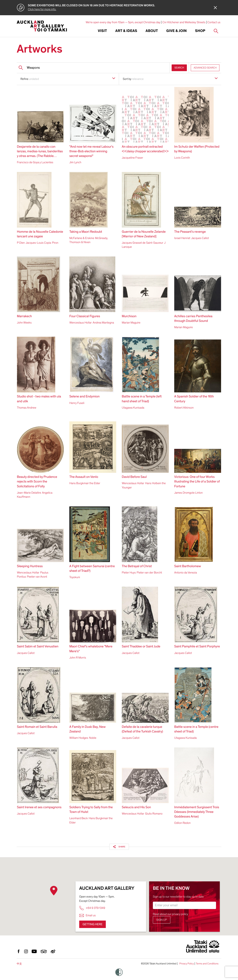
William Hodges (79, 738)
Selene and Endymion (84, 397)
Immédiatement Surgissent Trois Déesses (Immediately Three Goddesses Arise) (197, 812)
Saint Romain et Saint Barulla (37, 727)
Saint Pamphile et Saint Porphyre (197, 647)
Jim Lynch (75, 162)
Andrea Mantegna (103, 323)
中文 (19, 964)
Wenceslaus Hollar (81, 323)
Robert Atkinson (184, 408)
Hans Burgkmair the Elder (85, 483)
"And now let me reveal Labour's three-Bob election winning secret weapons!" (91, 151)
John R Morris (78, 658)
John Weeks (24, 323)
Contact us (214, 22)
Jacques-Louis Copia (38, 243)
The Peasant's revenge (190, 232)
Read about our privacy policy (171, 914)
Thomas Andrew (27, 408)
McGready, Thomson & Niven (89, 240)
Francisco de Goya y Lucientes (35, 162)
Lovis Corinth (182, 158)
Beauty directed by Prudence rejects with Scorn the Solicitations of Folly (37, 482)
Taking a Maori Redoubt (86, 232)
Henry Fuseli (77, 403)
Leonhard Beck (79, 818)
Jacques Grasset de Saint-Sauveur (143, 243)
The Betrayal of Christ (137, 566)
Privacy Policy (186, 964)
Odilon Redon (182, 823)
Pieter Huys (129, 573)
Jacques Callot (200, 238)
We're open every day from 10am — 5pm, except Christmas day (123, 22)
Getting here (93, 924)
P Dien (21, 243)
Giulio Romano (154, 814)
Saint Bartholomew (188, 566)
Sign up (162, 920)
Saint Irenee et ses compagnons (39, 807)
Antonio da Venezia (186, 573)
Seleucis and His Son (136, 807)
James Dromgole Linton (188, 493)
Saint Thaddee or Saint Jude (141, 647)
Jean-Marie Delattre (29, 493)
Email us (87, 915)
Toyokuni (75, 577)
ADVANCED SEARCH (205, 68)
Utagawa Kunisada (133, 408)
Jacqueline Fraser (132, 158)
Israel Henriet (182, 238)
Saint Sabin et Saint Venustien (38, 647)
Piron (55, 243)
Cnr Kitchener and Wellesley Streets (184, 22)
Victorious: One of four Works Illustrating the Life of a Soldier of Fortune (197, 482)
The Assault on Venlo (84, 477)
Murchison (129, 316)
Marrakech (24, 316)
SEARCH (179, 68)
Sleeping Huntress (30, 566)
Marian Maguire (131, 323)
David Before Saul (134, 477)
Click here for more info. (42, 9)
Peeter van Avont (37, 577)
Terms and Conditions (207, 964)
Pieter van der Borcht (149, 573)
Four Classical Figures (85, 316)
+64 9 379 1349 (92, 908)
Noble (93, 738)
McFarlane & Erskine (82, 238)
